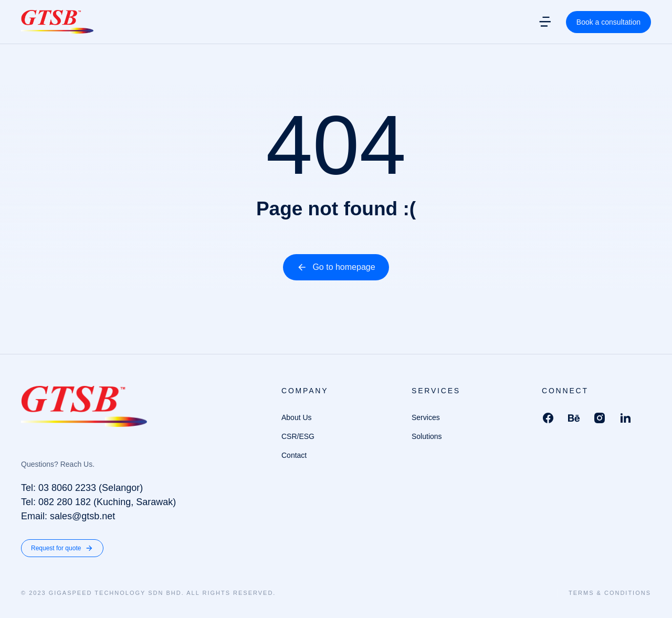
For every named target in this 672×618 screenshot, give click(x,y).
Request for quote (62, 548)
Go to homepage (336, 267)
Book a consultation (608, 26)
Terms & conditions (610, 593)
